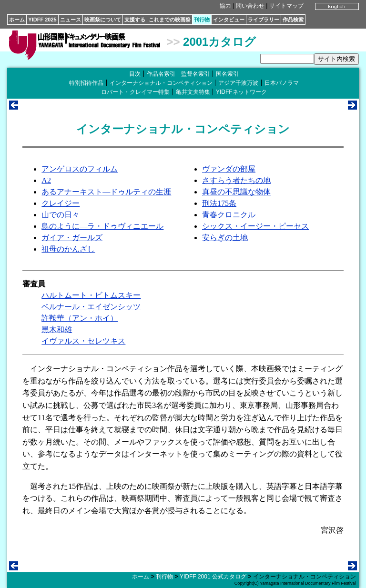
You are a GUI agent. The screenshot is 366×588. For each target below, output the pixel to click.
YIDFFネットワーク (241, 92)
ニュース (71, 20)
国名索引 (227, 74)
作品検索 (293, 20)
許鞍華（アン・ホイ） (80, 318)
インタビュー (229, 20)
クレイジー (61, 203)
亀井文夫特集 (193, 92)
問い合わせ (250, 6)
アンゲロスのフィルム (80, 169)
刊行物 (202, 20)
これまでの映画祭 (170, 20)
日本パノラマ (282, 83)
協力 (225, 6)
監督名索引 (195, 74)
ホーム (17, 20)
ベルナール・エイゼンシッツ (91, 307)
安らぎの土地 (225, 238)
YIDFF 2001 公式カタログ (213, 577)
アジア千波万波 (238, 83)
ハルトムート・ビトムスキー (91, 295)
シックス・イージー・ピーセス (255, 226)
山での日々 (61, 215)
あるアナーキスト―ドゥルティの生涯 (106, 192)
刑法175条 (219, 203)
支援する (135, 20)
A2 (46, 180)
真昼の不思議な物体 (236, 192)
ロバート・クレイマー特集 (135, 92)
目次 (135, 74)
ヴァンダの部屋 (229, 169)
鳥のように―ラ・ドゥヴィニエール (102, 226)
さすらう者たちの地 (236, 180)
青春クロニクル (229, 215)
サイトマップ (286, 6)
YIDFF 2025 (42, 20)
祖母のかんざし (68, 249)
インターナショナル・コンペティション (161, 83)
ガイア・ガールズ (72, 238)
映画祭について (103, 20)
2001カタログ (219, 42)
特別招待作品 (86, 83)
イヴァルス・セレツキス (83, 341)
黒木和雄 (57, 329)
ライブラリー (264, 20)
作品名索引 (161, 74)
